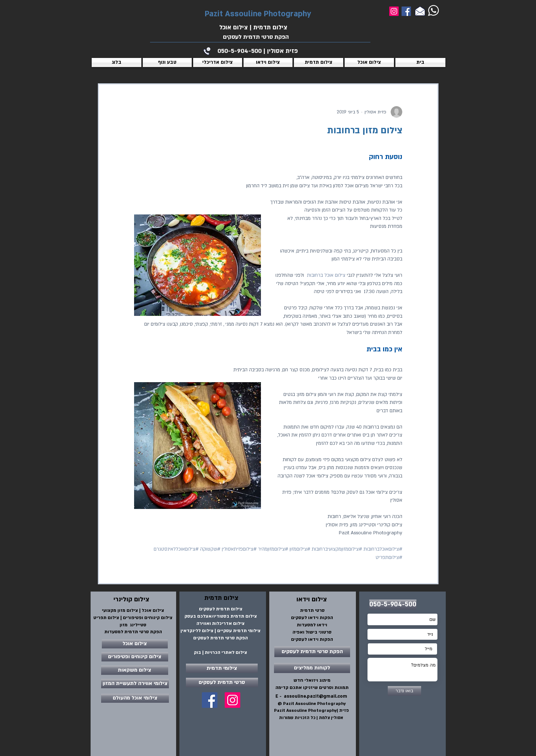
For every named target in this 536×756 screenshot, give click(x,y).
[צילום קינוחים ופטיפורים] (135, 657)
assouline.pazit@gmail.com (315, 696)
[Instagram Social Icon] (232, 700)
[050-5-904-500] (393, 605)
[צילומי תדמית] (222, 668)
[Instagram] (394, 11)
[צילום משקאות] (135, 670)
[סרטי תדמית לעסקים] (222, 682)
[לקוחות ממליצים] (312, 668)
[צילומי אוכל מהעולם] (135, 698)
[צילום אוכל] (135, 644)
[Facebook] (406, 11)
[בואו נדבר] (404, 691)
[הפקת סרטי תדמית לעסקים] (312, 652)
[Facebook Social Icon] (210, 700)
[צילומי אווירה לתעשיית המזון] (135, 684)
